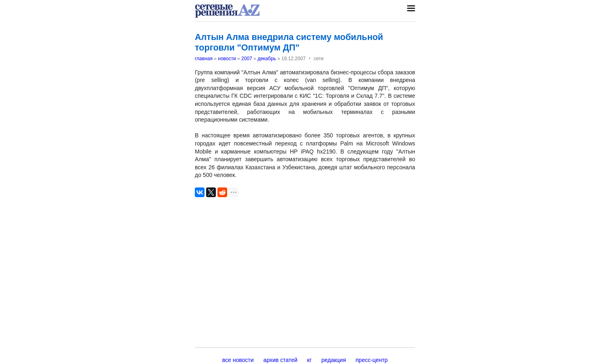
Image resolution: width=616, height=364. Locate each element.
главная (204, 59)
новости (227, 59)
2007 (247, 59)
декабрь (267, 59)
